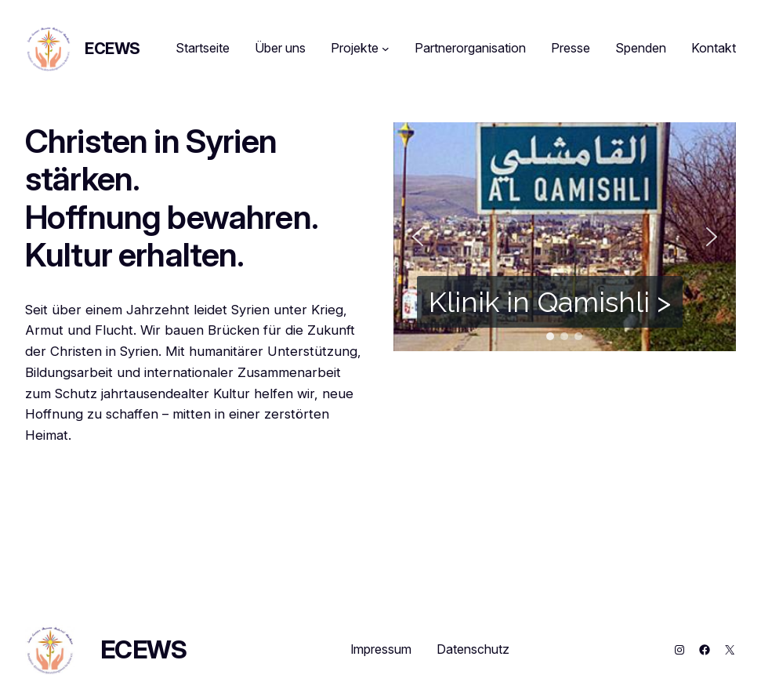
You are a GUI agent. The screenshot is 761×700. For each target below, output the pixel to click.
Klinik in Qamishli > (550, 302)
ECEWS (112, 49)
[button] (418, 237)
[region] (565, 237)
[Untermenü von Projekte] (386, 49)
